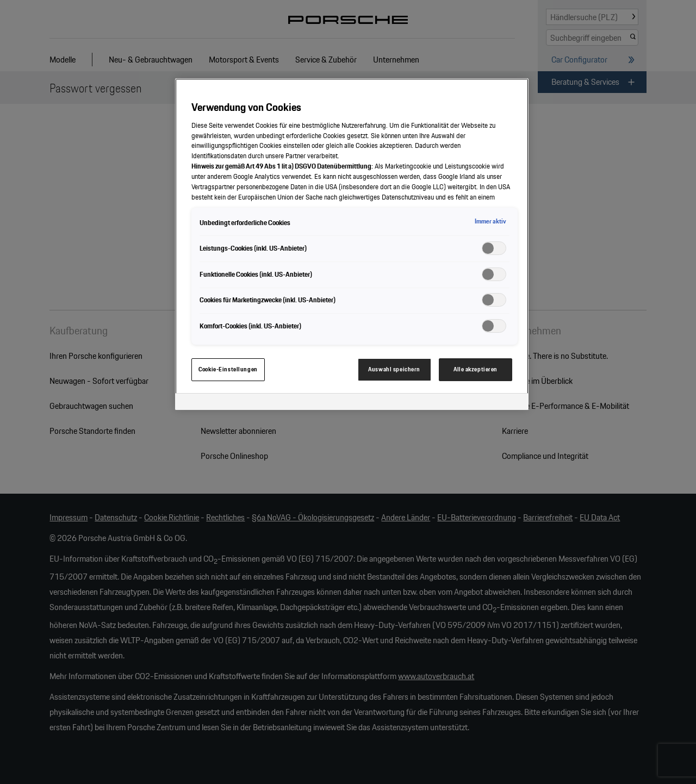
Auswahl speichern (394, 369)
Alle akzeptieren (476, 369)
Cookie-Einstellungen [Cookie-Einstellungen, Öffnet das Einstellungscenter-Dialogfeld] (228, 369)
